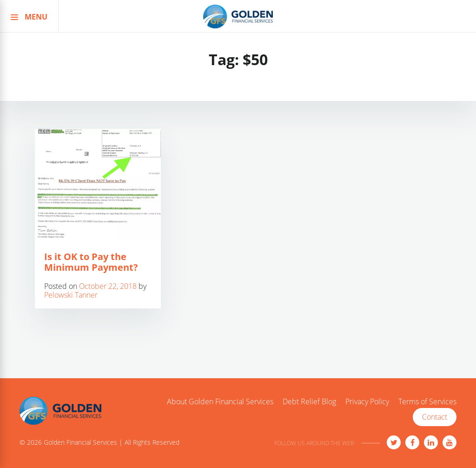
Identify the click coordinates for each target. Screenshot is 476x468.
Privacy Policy (367, 402)
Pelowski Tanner (71, 295)
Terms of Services (427, 402)
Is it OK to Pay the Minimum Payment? (91, 262)
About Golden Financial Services (220, 402)
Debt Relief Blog (309, 402)
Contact (435, 417)
